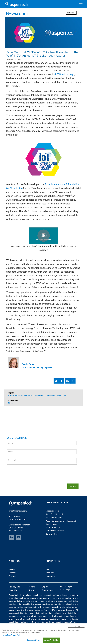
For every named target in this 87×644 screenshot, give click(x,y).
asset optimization (17, 601)
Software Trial (52, 534)
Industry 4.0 (29, 396)
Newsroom (17, 13)
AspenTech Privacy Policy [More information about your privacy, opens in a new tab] (12, 635)
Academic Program (54, 517)
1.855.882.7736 (16, 531)
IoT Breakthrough (65, 74)
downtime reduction (36, 622)
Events (49, 569)
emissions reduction (52, 607)
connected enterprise (61, 622)
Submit (73, 486)
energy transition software (47, 604)
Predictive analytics (58, 619)
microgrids (66, 607)
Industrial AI (72, 610)
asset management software (47, 595)
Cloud (16, 396)
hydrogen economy (34, 610)
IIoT (21, 396)
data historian (55, 613)
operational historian (18, 613)
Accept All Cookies (51, 640)
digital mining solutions (38, 616)
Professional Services (55, 531)
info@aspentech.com (18, 511)
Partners (13, 576)
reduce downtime (45, 601)
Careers (12, 573)
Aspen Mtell (61, 396)
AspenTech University (55, 514)
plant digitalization (38, 613)
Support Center (52, 511)
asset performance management (33, 598)
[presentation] (58, 474)
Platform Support (53, 527)
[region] (43, 634)
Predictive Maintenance (45, 396)
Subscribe (71, 13)
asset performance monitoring (61, 598)
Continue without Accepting (77, 627)
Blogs (10, 403)
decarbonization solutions (20, 607)
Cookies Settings (33, 640)
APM (10, 396)
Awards (12, 569)
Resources (50, 573)
